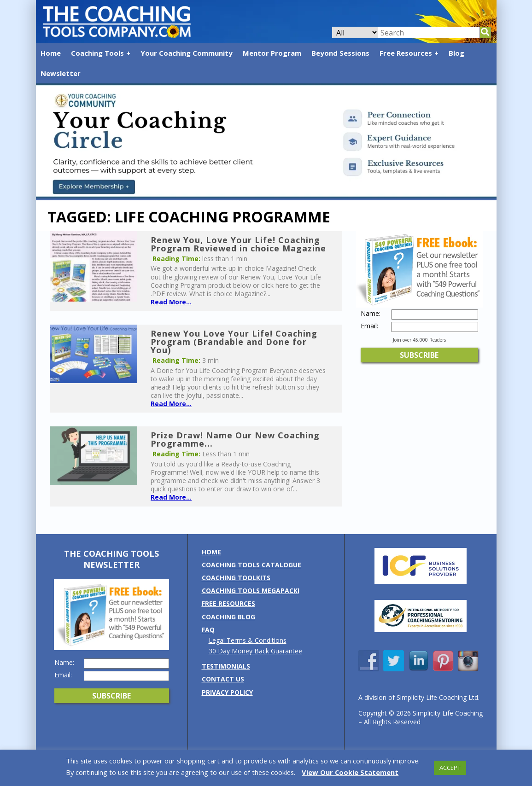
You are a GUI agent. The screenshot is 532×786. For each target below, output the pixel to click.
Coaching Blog (228, 617)
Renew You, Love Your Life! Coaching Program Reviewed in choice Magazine (238, 244)
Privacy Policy (227, 692)
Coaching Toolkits (236, 578)
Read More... (171, 302)
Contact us (223, 679)
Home (51, 53)
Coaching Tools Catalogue (251, 565)
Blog (456, 53)
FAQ (208, 630)
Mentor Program (272, 53)
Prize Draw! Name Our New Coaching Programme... (235, 439)
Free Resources (406, 53)
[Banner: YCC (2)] (266, 196)
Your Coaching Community (187, 53)
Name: (371, 314)
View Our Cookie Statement (350, 772)
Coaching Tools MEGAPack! (251, 591)
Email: (369, 326)
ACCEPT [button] (450, 768)
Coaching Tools (97, 53)
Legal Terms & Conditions (248, 640)
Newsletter (61, 73)
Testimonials (226, 666)
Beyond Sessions (340, 53)
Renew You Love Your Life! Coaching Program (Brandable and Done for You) (234, 342)
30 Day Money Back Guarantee (255, 651)
